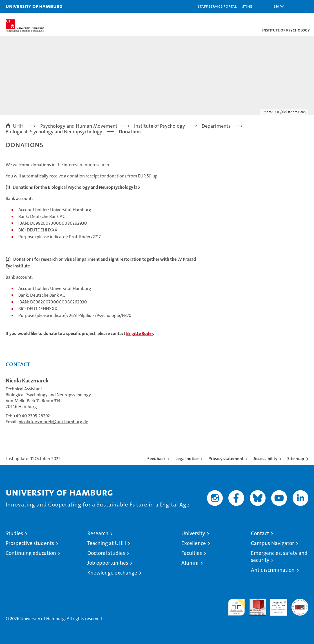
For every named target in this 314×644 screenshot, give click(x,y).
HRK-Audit (276, 605)
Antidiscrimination (273, 570)
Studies (14, 533)
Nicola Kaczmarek (27, 380)
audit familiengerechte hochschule (237, 607)
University (193, 533)
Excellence (194, 543)
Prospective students (30, 543)
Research (98, 533)
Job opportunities (108, 563)
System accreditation (300, 605)
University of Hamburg (34, 6)
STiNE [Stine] (247, 6)
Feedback (156, 459)
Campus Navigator (272, 543)
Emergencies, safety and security (279, 557)
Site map (296, 459)
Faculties (192, 553)
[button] (277, 6)
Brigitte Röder (140, 333)
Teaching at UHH (107, 543)
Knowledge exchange (112, 573)
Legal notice (187, 459)
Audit (255, 602)
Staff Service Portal (217, 6)
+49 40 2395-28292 (32, 416)
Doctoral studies (106, 553)
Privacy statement (226, 459)
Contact (260, 533)
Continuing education (31, 553)
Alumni (190, 563)
